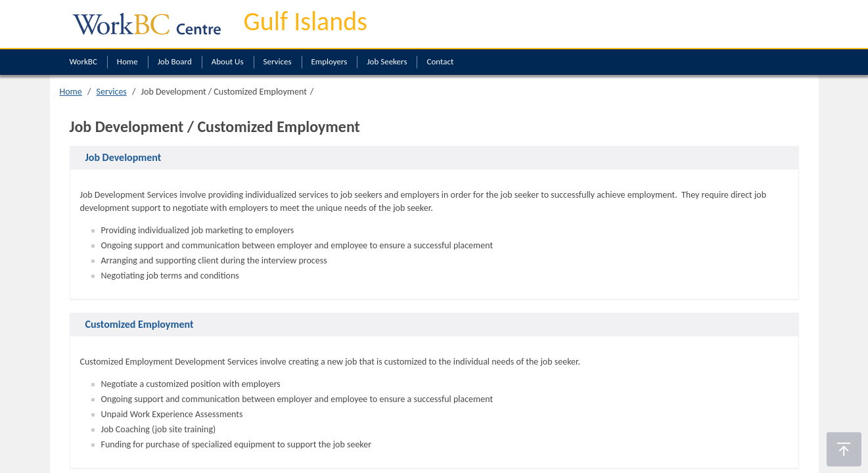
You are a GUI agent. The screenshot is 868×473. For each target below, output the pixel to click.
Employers (330, 61)
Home (127, 61)
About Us (228, 61)
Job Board (175, 61)
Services (278, 61)
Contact (440, 61)
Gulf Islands (306, 21)
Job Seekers (387, 61)
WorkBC (83, 61)
